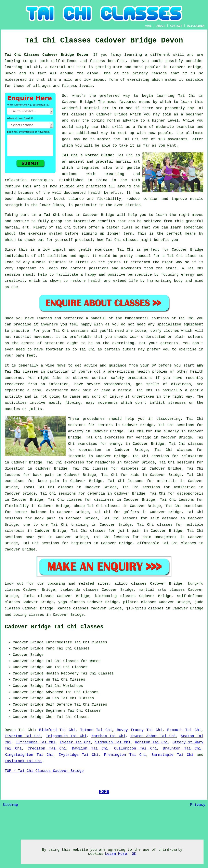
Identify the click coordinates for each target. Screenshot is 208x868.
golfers (131, 512)
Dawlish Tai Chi (90, 748)
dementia (96, 494)
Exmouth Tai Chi (184, 730)
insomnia (77, 456)
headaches (105, 462)
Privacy (198, 805)
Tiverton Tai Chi (23, 736)
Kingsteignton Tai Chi (29, 755)
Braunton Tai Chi (182, 748)
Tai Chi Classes (73, 648)
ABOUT (161, 26)
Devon (10, 730)
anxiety (76, 431)
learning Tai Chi (23, 67)
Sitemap (10, 805)
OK (134, 854)
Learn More (116, 854)
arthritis (167, 481)
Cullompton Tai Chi (135, 748)
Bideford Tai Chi (57, 730)
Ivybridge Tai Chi (79, 755)
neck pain (45, 518)
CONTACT (176, 26)
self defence (164, 518)
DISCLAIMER (196, 26)
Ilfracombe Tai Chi (35, 742)
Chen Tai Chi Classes (68, 717)
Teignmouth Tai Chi (66, 736)
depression (90, 450)
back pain (43, 475)
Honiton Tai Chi (151, 742)
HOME (148, 26)
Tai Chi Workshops (64, 686)
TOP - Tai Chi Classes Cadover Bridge (44, 771)
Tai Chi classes (56, 487)
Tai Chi (187, 96)
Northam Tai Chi (108, 736)
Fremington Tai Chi (125, 755)
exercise (185, 127)
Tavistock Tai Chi (23, 761)
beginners (81, 543)
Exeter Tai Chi (75, 742)
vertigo (144, 437)
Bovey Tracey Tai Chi (140, 730)
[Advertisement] (169, 665)
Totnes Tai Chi (96, 730)
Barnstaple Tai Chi (172, 755)
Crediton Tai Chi (47, 748)
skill (179, 55)
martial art (97, 108)
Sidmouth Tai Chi (113, 742)
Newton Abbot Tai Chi (153, 736)
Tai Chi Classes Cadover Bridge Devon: (49, 55)
